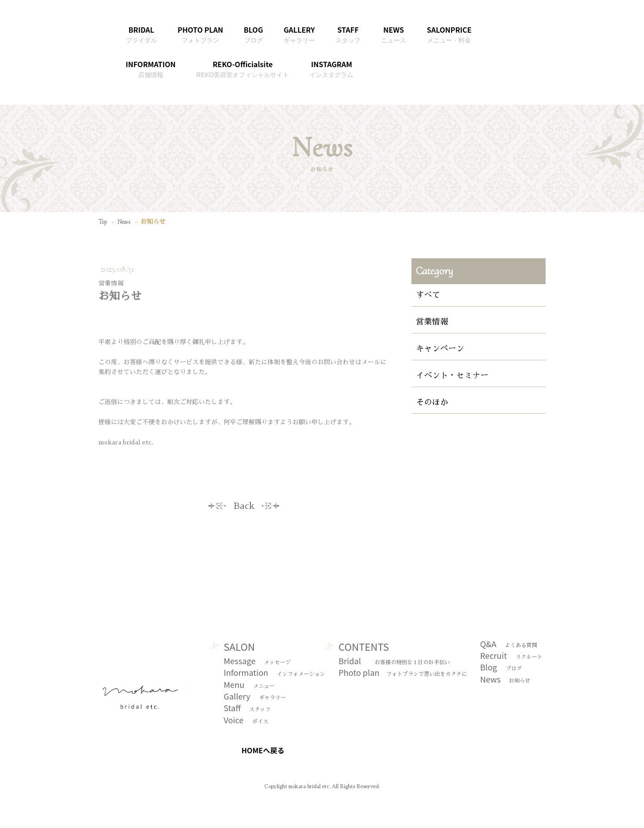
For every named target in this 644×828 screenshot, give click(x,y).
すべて (428, 295)
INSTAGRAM (331, 68)
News (124, 222)
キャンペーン (440, 349)
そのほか (432, 402)
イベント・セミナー (452, 376)
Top (103, 222)
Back (244, 506)
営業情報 (432, 322)
